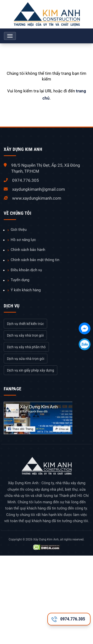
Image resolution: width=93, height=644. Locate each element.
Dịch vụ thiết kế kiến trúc (25, 324)
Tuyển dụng (20, 280)
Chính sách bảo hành (28, 250)
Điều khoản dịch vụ (26, 270)
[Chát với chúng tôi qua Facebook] (85, 328)
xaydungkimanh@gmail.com (39, 189)
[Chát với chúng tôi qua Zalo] (85, 344)
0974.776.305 (26, 180)
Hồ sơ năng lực (23, 240)
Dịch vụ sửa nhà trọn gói (26, 359)
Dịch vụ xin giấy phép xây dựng (31, 370)
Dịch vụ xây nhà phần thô (26, 347)
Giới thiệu (19, 230)
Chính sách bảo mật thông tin (35, 260)
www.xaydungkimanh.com (37, 198)
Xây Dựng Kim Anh (46, 539)
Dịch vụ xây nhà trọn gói (25, 335)
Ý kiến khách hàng (26, 290)
